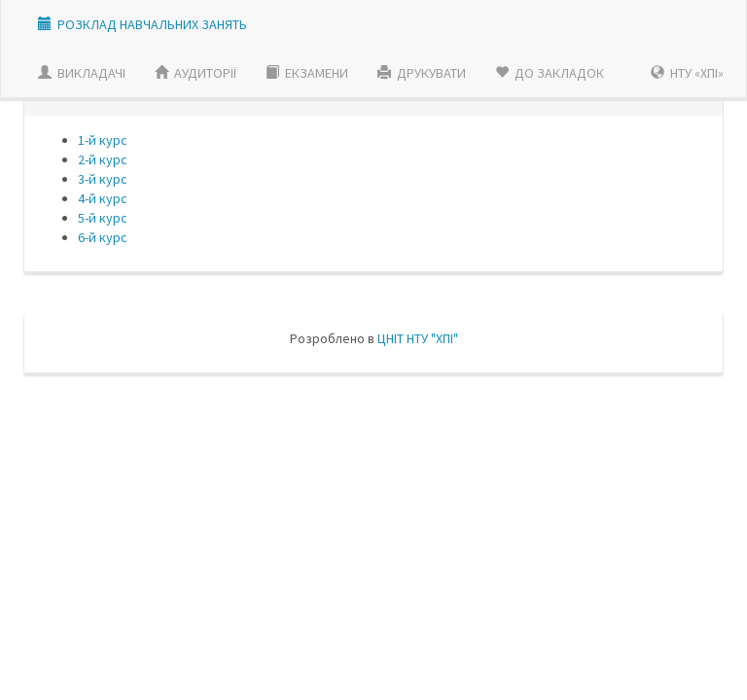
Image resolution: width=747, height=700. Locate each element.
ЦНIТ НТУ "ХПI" (418, 338)
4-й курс (103, 198)
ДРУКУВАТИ (422, 73)
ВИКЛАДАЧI (82, 73)
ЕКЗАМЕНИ (307, 73)
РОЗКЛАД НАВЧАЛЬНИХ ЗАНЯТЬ (152, 24)
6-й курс (103, 237)
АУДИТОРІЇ (196, 73)
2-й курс (103, 159)
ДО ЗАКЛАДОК (550, 73)
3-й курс (103, 179)
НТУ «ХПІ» (687, 73)
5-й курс (103, 218)
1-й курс (103, 140)
